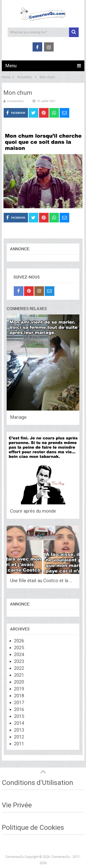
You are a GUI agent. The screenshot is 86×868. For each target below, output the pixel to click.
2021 (19, 675)
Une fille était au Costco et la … (41, 581)
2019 (19, 689)
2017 (19, 703)
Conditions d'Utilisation (37, 783)
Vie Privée (17, 805)
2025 (19, 648)
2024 (19, 654)
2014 (19, 723)
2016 (19, 709)
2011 (19, 744)
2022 (19, 668)
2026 (19, 641)
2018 (19, 696)
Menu (11, 66)
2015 (19, 716)
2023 (19, 661)
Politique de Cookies (33, 827)
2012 (19, 737)
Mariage (18, 417)
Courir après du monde (33, 511)
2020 (19, 682)
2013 (19, 730)
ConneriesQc (15, 101)
